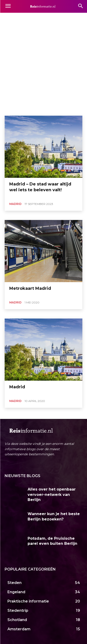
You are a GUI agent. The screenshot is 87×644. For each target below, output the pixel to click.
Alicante (11, 18)
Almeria (27, 18)
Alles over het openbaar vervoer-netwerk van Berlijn (52, 494)
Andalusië (44, 18)
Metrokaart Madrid (30, 288)
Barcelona (63, 18)
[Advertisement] (43, 70)
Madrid (15, 204)
